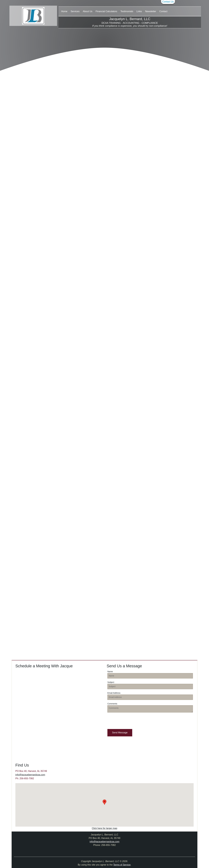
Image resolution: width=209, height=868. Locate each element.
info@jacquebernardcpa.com (30, 775)
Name (110, 672)
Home (64, 11)
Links (139, 11)
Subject (111, 682)
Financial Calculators (106, 11)
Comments (112, 704)
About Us (88, 11)
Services (75, 11)
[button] (120, 733)
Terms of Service (122, 865)
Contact (163, 11)
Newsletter (151, 11)
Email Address (114, 693)
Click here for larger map (104, 828)
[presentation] (129, 720)
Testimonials (127, 11)
